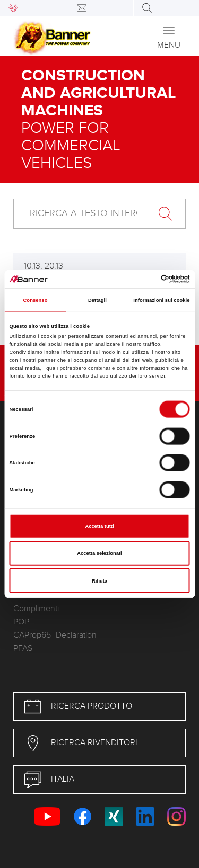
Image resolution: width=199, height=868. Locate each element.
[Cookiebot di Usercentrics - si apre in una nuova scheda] (144, 279)
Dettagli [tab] (97, 300)
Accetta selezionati (99, 553)
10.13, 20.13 (44, 266)
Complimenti (36, 609)
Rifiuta (99, 580)
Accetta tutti (99, 526)
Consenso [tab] (35, 300)
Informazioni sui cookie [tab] (161, 300)
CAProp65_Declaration (55, 635)
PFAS (23, 648)
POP (21, 622)
